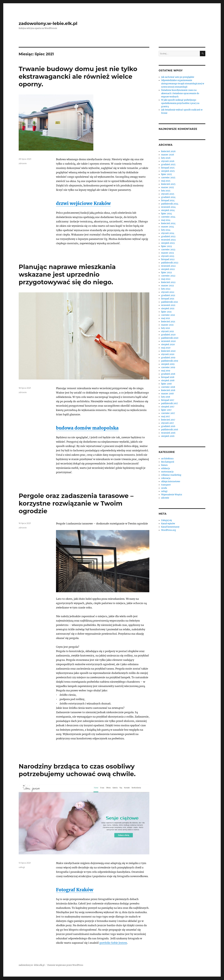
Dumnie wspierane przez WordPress (65, 965)
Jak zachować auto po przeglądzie (178, 77)
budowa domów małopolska (87, 428)
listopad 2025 (168, 168)
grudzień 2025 (168, 165)
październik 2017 (170, 403)
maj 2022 (166, 279)
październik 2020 (170, 338)
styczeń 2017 (168, 423)
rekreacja (166, 478)
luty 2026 (166, 158)
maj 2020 (166, 348)
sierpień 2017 (168, 407)
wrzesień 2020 (168, 341)
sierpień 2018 (168, 381)
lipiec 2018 (166, 384)
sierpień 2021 (168, 309)
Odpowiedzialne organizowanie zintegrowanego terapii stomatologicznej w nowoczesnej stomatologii (183, 84)
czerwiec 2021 (168, 315)
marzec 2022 (168, 286)
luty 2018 (166, 397)
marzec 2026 (168, 155)
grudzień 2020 (168, 335)
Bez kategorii (168, 462)
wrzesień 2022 (168, 266)
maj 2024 (166, 220)
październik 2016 (170, 430)
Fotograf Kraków (75, 890)
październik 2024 (170, 204)
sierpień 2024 (168, 210)
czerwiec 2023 (168, 250)
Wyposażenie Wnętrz (172, 495)
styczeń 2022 (168, 292)
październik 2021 (170, 302)
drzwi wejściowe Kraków (83, 203)
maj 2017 (166, 417)
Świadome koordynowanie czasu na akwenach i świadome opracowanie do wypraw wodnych (180, 93)
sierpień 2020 (168, 345)
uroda (164, 488)
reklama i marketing (171, 475)
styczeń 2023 (168, 256)
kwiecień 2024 (168, 223)
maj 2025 (166, 181)
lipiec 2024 (167, 214)
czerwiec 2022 (168, 276)
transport (166, 485)
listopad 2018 (168, 377)
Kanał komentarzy (170, 527)
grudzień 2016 (168, 426)
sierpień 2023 (168, 243)
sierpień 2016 (168, 436)
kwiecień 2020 (168, 351)
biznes (164, 465)
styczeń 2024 (168, 233)
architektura (167, 459)
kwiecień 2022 (168, 282)
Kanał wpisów (168, 524)
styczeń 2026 (168, 161)
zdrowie (23, 163)
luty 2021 (166, 328)
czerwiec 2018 (168, 387)
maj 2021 (166, 318)
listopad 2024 (168, 201)
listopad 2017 (168, 400)
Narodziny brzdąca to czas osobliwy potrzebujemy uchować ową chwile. (77, 770)
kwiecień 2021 (168, 322)
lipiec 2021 (166, 312)
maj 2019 (166, 371)
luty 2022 (166, 289)
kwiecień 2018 (168, 390)
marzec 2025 (168, 187)
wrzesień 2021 (168, 305)
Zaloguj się (167, 520)
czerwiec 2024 (168, 217)
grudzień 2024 (168, 197)
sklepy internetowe (171, 482)
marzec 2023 (167, 253)
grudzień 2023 (168, 237)
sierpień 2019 (168, 364)
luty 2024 (166, 230)
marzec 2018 (167, 394)
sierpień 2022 (168, 269)
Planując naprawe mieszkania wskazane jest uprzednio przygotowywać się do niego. (67, 274)
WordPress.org (169, 530)
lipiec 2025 (167, 174)
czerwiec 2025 (168, 178)
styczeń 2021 (168, 331)
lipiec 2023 (166, 246)
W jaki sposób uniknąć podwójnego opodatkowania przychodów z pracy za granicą (180, 103)
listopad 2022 (168, 259)
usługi (22, 867)
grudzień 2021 (168, 295)
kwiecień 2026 (168, 151)
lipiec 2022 (167, 273)
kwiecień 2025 (168, 184)
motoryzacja (167, 472)
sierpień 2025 (168, 171)
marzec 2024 (168, 227)
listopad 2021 (168, 299)
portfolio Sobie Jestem (113, 943)
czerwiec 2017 (168, 413)
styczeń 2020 (168, 354)
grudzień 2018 (168, 374)
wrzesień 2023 (168, 240)
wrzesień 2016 (168, 433)
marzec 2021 (167, 325)
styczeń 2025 (168, 194)
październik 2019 (170, 361)
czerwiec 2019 (168, 367)
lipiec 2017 (166, 410)
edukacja (166, 468)
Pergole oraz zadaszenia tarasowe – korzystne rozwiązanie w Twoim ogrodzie (76, 503)
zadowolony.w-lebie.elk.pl (48, 23)
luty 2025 (166, 191)
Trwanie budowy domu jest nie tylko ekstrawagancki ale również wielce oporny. (78, 76)
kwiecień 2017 (168, 420)
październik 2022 (170, 263)
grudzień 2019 (168, 358)
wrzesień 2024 (168, 207)
